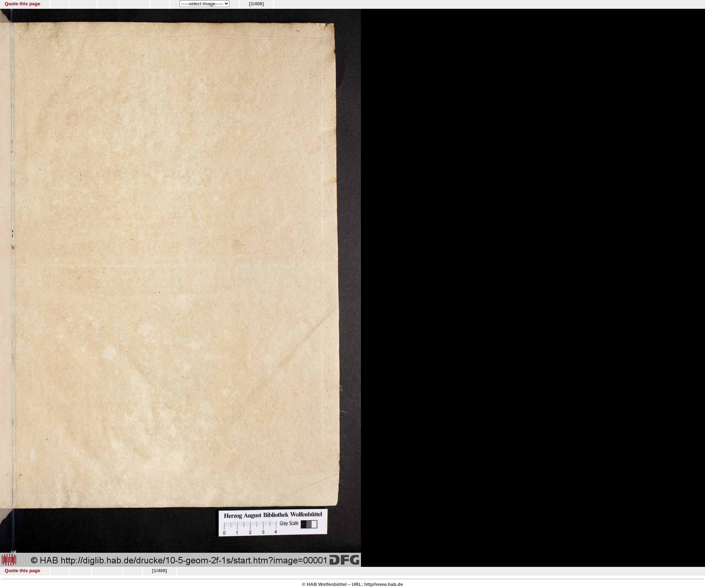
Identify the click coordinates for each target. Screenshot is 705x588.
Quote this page (22, 4)
